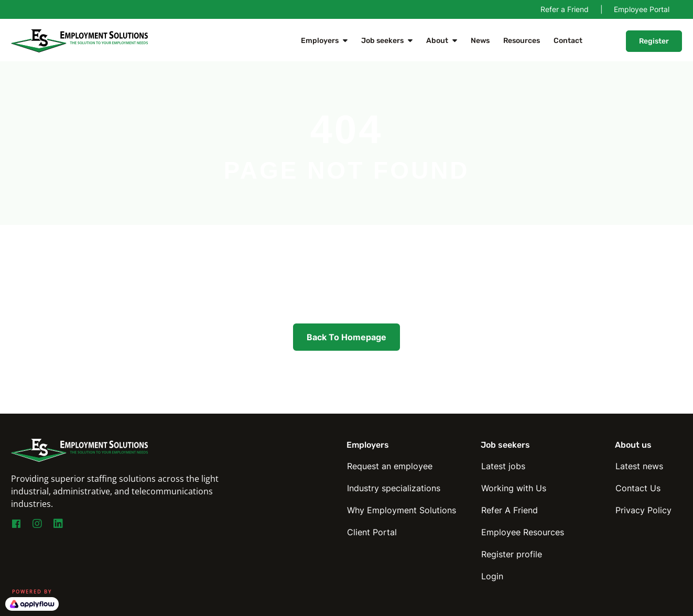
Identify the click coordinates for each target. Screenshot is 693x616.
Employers (320, 41)
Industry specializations (394, 488)
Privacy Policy (643, 510)
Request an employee (390, 466)
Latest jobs (503, 466)
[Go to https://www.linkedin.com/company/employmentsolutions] (58, 524)
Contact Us (638, 488)
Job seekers (382, 41)
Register (654, 41)
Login (492, 576)
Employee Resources (523, 532)
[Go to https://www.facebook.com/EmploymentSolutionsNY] (16, 525)
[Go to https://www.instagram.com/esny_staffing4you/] (37, 524)
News (480, 41)
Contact (568, 41)
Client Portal (372, 532)
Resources (522, 41)
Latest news (639, 466)
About (437, 41)
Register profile (512, 554)
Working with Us (514, 488)
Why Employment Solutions (402, 510)
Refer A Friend (510, 510)
